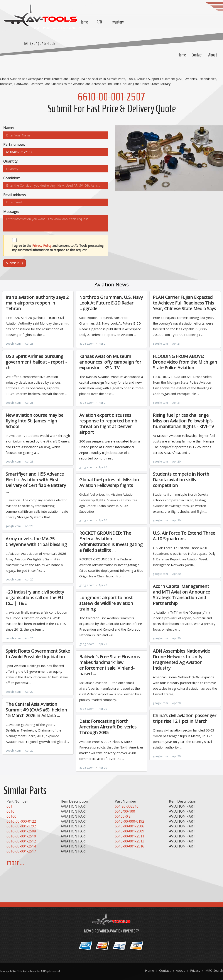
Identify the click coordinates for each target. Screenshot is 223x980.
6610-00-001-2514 (21, 846)
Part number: (14, 145)
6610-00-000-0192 (129, 821)
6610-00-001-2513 (129, 841)
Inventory (117, 22)
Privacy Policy (42, 246)
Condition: (12, 178)
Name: (8, 128)
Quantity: (11, 161)
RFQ (99, 22)
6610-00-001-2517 (21, 851)
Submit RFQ (14, 263)
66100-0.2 (123, 816)
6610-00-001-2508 (21, 831)
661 (9, 806)
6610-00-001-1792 (21, 826)
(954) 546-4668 (43, 43)
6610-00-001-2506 (129, 826)
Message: (11, 212)
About (213, 55)
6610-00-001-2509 (129, 831)
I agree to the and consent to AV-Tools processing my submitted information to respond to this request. (58, 248)
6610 (10, 811)
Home (182, 55)
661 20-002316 (127, 806)
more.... (16, 863)
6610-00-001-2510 (21, 836)
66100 (11, 816)
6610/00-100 (125, 811)
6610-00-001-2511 (129, 836)
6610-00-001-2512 (21, 841)
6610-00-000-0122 (21, 821)
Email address (14, 195)
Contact (197, 55)
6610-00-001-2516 (129, 846)
